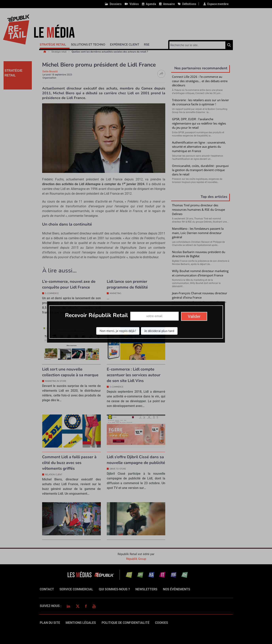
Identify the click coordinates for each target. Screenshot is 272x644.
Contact (47, 589)
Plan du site (50, 623)
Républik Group (136, 559)
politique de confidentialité (126, 623)
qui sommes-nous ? (114, 589)
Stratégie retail (59, 52)
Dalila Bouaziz (50, 71)
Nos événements (177, 589)
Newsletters (146, 589)
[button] (55, 44)
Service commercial (76, 589)
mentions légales (81, 623)
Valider (201, 354)
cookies (161, 623)
